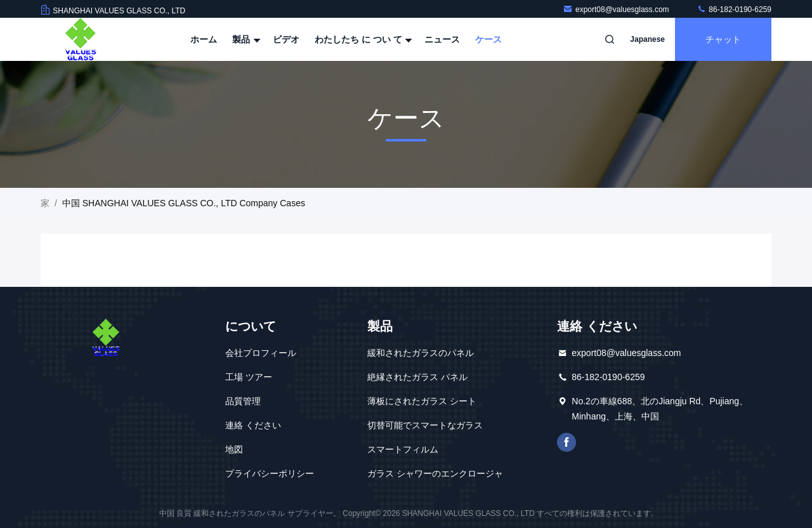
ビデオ (286, 39)
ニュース (442, 39)
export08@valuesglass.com (617, 10)
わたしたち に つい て (362, 39)
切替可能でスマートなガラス (425, 425)
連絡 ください (253, 425)
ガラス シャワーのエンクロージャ (435, 473)
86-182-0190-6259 (734, 10)
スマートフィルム (403, 449)
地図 (234, 449)
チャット (723, 39)
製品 (245, 39)
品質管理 (243, 401)
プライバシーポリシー (270, 473)
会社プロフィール (261, 353)
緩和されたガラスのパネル (421, 353)
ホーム (204, 39)
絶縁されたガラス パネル (417, 377)
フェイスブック (566, 442)
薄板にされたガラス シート (422, 401)
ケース (488, 39)
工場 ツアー (249, 377)
